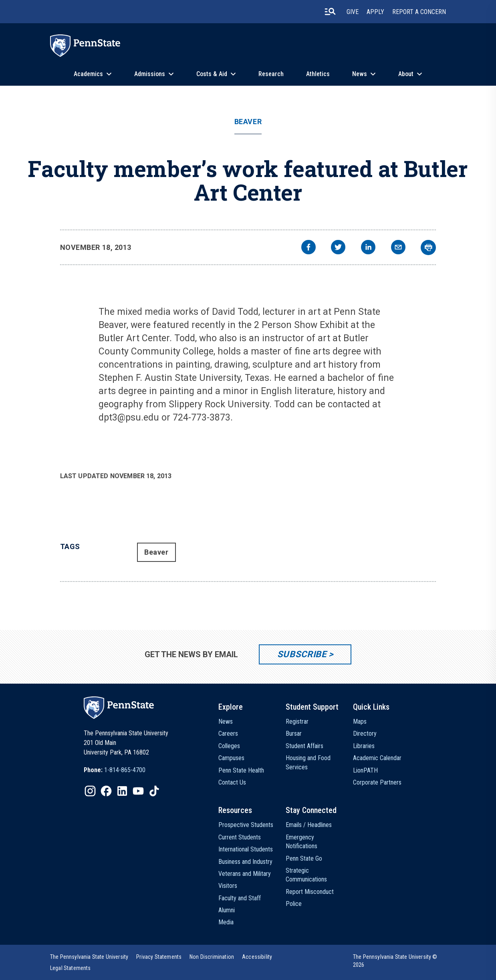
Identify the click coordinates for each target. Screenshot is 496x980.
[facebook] (308, 248)
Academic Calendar (377, 758)
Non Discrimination (212, 957)
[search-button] (330, 12)
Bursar (294, 733)
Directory (365, 733)
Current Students (240, 837)
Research (271, 74)
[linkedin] (368, 248)
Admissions (150, 74)
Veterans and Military (245, 874)
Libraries (364, 746)
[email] (398, 248)
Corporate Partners (377, 782)
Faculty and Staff (240, 898)
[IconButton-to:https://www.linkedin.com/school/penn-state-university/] (122, 791)
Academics (88, 74)
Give (353, 12)
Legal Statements (71, 968)
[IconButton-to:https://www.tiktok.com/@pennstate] (154, 791)
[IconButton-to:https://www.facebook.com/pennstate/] (106, 791)
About (406, 74)
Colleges (229, 746)
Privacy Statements (159, 957)
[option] (115, 770)
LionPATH (365, 770)
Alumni (227, 910)
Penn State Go (304, 858)
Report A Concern (419, 12)
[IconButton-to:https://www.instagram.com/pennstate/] (90, 791)
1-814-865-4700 (125, 770)
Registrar (297, 721)
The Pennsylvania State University (89, 957)
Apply (375, 12)
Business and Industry (245, 862)
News (360, 74)
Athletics (318, 74)
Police (294, 904)
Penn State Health (241, 770)
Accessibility (257, 957)
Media (226, 922)
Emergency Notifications (301, 842)
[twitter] (338, 248)
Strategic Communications (306, 875)
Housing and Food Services (308, 762)
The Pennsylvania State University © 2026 (395, 961)
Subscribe (302, 654)
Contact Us (232, 782)
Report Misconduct (310, 892)
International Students (246, 849)
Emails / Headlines (309, 825)
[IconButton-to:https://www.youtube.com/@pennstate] (138, 791)
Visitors (228, 886)
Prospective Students (246, 825)
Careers (228, 733)
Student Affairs (304, 746)
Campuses (231, 758)
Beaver (248, 122)
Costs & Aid (212, 74)
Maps (360, 721)
